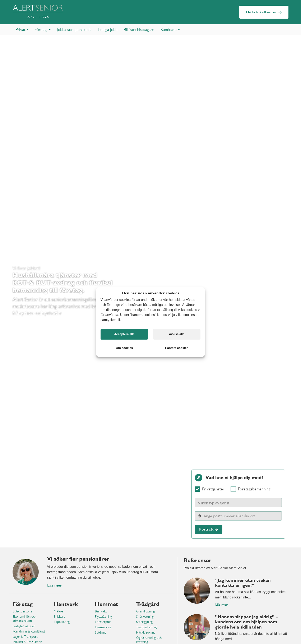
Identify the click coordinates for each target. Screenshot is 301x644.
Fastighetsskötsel (24, 626)
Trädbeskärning (147, 627)
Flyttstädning (103, 617)
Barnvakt (101, 611)
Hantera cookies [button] (177, 348)
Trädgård (148, 604)
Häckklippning (146, 632)
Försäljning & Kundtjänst (29, 631)
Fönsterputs (103, 622)
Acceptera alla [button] (124, 334)
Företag (23, 604)
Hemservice (103, 627)
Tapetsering (62, 622)
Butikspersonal (22, 611)
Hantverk (66, 604)
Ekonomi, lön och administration (24, 619)
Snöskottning (145, 617)
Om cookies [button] (124, 348)
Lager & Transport (25, 637)
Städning (101, 632)
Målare (58, 611)
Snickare (59, 617)
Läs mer (221, 604)
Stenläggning (144, 622)
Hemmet (106, 604)
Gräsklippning (145, 611)
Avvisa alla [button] (177, 334)
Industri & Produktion (27, 642)
